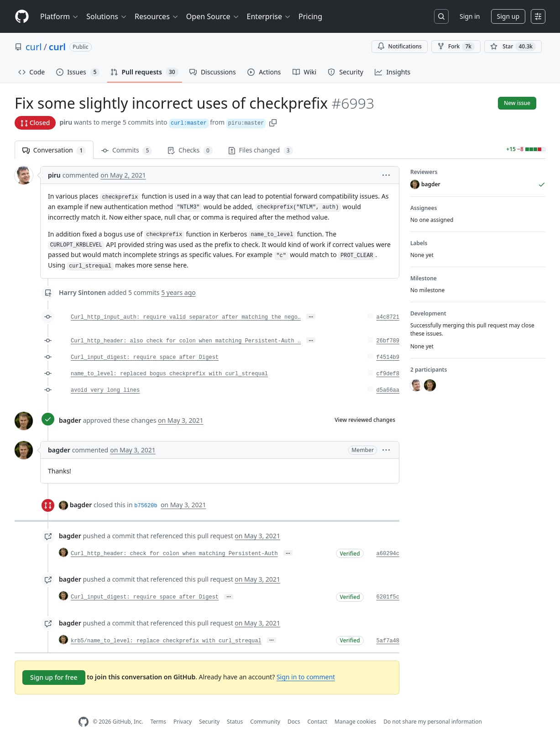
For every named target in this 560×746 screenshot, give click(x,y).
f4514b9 (388, 357)
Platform (60, 16)
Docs (294, 722)
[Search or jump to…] (441, 16)
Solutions (107, 16)
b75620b (146, 506)
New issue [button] (517, 103)
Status (235, 722)
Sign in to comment (306, 677)
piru (66, 122)
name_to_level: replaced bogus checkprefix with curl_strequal (169, 374)
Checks (190, 150)
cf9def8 (388, 374)
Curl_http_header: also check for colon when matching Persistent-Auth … (186, 341)
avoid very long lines (105, 390)
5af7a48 (388, 641)
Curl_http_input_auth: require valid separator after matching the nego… (186, 317)
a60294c (388, 554)
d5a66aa (388, 390)
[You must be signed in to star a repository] (513, 47)
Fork (456, 47)
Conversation (54, 150)
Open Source (213, 16)
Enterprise (269, 16)
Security (209, 722)
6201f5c (388, 597)
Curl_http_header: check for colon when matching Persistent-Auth (174, 554)
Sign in (470, 16)
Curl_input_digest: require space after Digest (145, 357)
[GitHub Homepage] (84, 722)
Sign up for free (54, 677)
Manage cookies (355, 722)
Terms (158, 722)
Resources (157, 16)
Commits (127, 150)
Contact (317, 722)
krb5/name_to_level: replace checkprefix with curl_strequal (166, 641)
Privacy (183, 722)
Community (265, 722)
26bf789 (388, 341)
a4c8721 (388, 317)
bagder (70, 420)
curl (34, 47)
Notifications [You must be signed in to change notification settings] (400, 46)
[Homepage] (22, 17)
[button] (273, 122)
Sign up (508, 16)
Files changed (261, 150)
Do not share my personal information (433, 722)
